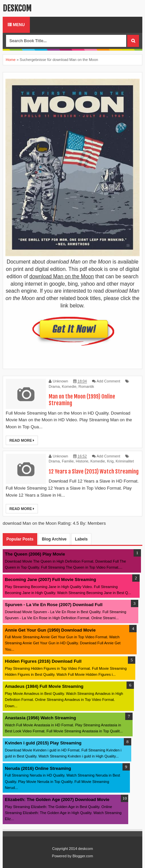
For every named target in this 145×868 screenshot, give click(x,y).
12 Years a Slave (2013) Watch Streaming (94, 472)
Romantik (86, 386)
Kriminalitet (125, 461)
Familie (68, 461)
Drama (54, 386)
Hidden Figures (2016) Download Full (43, 661)
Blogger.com (83, 856)
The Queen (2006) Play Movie (35, 554)
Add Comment (108, 381)
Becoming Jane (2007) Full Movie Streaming (51, 580)
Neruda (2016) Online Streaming (38, 768)
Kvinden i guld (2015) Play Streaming (43, 743)
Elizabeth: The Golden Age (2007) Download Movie (57, 800)
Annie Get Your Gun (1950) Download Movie (50, 630)
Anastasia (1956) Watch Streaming (41, 718)
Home (11, 60)
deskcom (17, 8)
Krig (110, 461)
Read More (22, 440)
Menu (16, 25)
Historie (82, 461)
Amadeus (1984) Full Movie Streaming (44, 686)
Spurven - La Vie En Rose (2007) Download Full (54, 605)
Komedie (69, 386)
